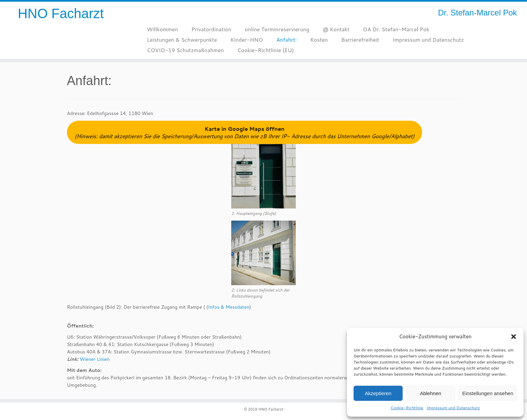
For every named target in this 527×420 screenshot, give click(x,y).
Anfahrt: (287, 40)
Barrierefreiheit (360, 40)
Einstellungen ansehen (488, 393)
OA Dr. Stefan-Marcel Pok (396, 29)
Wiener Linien (95, 359)
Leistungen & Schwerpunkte (182, 40)
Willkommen (163, 29)
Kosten (319, 40)
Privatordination (211, 29)
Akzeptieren (378, 393)
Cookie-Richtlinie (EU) (266, 50)
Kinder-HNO (247, 40)
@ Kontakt (336, 29)
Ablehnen (430, 393)
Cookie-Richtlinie (407, 408)
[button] (514, 337)
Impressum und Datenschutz (453, 408)
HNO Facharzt (61, 13)
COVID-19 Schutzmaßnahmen (185, 50)
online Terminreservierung (277, 29)
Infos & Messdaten (229, 307)
